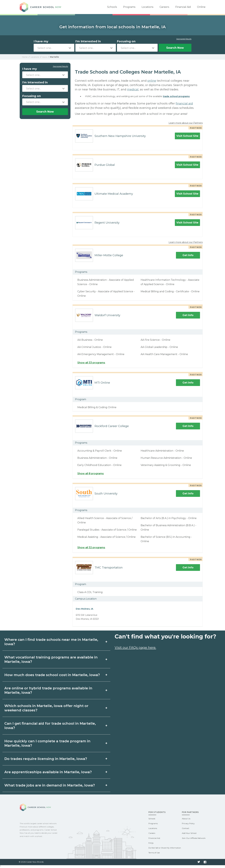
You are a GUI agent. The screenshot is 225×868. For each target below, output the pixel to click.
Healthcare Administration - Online (162, 451)
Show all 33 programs (91, 363)
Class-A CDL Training (90, 592)
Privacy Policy (188, 823)
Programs (129, 7)
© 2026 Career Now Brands (31, 862)
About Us (186, 819)
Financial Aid (183, 7)
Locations (147, 7)
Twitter (199, 862)
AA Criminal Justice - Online (94, 347)
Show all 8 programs (91, 474)
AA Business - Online (90, 340)
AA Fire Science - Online (155, 340)
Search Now (175, 48)
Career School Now (42, 7)
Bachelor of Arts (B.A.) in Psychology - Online (169, 518)
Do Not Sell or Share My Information (165, 848)
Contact (186, 828)
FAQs (151, 843)
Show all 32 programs (91, 548)
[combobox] (54, 48)
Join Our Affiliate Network (194, 838)
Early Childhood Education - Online (99, 465)
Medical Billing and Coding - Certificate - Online (170, 291)
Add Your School (189, 833)
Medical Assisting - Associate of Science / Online (106, 537)
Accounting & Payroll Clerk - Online (100, 451)
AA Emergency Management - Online (101, 354)
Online (201, 7)
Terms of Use (154, 853)
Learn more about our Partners (186, 123)
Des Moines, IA (85, 609)
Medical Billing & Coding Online (97, 407)
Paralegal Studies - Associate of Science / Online (107, 530)
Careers (164, 7)
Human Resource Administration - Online (166, 458)
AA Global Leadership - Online (159, 347)
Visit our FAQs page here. (135, 647)
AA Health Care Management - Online (164, 354)
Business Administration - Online (97, 458)
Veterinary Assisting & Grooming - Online (166, 465)
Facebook (205, 862)
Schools (112, 7)
